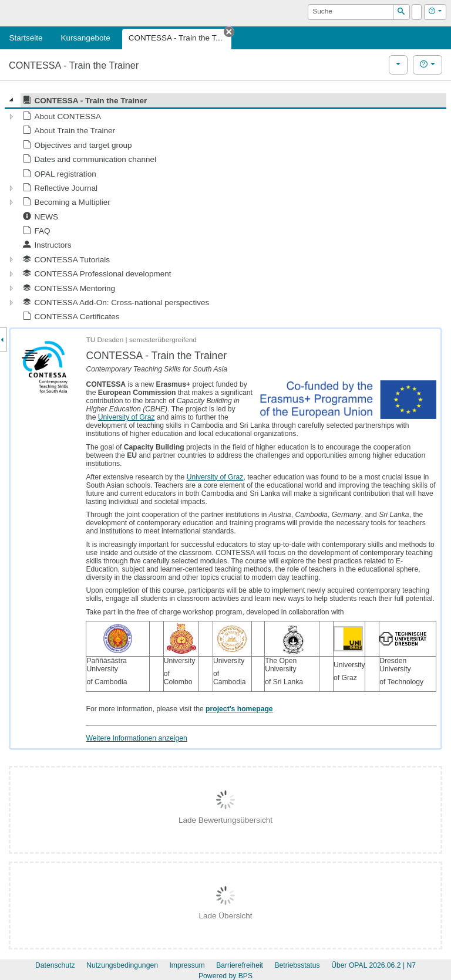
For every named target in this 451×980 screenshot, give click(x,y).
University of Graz (127, 417)
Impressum (187, 965)
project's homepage (239, 709)
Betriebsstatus (297, 965)
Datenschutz (55, 965)
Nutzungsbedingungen (122, 965)
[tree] (225, 209)
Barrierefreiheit (240, 965)
